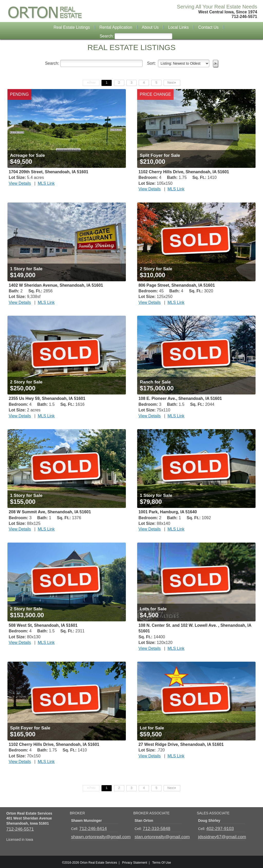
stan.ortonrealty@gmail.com (157, 835)
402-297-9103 (217, 828)
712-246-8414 (91, 828)
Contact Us (208, 27)
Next (172, 83)
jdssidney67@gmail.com (218, 835)
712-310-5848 (154, 828)
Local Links (179, 27)
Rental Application (116, 27)
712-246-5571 (17, 828)
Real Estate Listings (72, 27)
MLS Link (43, 184)
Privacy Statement (134, 861)
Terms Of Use (161, 861)
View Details (19, 184)
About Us (150, 27)
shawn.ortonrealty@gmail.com (95, 835)
